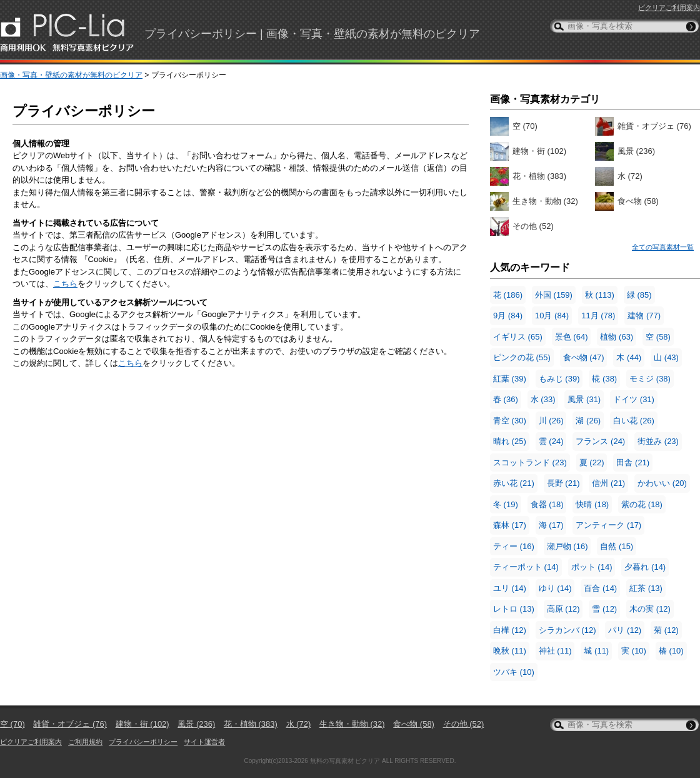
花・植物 (539, 176)
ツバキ (514, 672)
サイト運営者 (204, 742)
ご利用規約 (85, 742)
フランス (600, 441)
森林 (510, 525)
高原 (563, 609)
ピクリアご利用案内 (669, 8)
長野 (563, 483)
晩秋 (510, 651)
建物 (644, 316)
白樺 (510, 630)
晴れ (510, 441)
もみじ (559, 379)
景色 (572, 337)
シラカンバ (567, 630)
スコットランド (530, 462)
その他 (533, 226)
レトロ (514, 609)
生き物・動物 (545, 201)
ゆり (555, 588)
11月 (598, 316)
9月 (508, 316)
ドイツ (634, 399)
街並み (658, 441)
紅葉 (510, 379)
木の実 (650, 609)
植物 (617, 337)
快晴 (592, 504)
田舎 (633, 462)
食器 (547, 504)
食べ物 (638, 201)
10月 (552, 316)
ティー (514, 546)
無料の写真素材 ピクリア (345, 761)
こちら (65, 284)
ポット (592, 567)
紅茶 (646, 588)
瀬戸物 (567, 546)
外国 (554, 295)
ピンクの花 (522, 357)
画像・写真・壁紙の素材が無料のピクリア (71, 75)
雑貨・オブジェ (654, 126)
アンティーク (608, 525)
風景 (636, 151)
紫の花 (642, 504)
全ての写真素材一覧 (663, 247)
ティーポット (526, 567)
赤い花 (514, 483)
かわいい (662, 483)
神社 (555, 651)
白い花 (634, 421)
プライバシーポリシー (143, 742)
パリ (625, 630)
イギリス (518, 337)
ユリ (510, 588)
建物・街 (539, 151)
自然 (617, 546)
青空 (510, 421)
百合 (600, 588)
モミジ (650, 379)
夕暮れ (645, 567)
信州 (608, 483)
